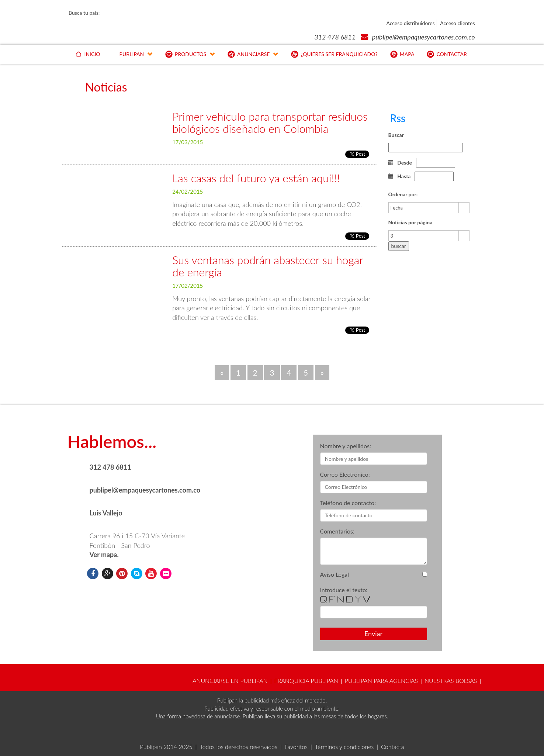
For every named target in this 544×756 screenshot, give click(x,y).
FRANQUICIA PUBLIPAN (306, 681)
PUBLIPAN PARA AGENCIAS (381, 681)
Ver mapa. (104, 555)
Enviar (373, 634)
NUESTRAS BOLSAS (451, 681)
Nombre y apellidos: (346, 446)
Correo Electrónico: (345, 474)
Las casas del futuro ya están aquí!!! (256, 178)
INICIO (87, 55)
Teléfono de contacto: (348, 503)
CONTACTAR (446, 55)
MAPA (402, 55)
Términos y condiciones (344, 747)
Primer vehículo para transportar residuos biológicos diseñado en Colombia (270, 122)
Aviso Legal (335, 574)
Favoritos (296, 747)
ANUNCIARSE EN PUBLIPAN (230, 681)
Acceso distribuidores (410, 23)
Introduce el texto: (344, 590)
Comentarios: (337, 531)
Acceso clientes (457, 23)
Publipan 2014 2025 (166, 747)
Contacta (392, 747)
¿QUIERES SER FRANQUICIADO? (334, 55)
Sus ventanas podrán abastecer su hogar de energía (268, 266)
